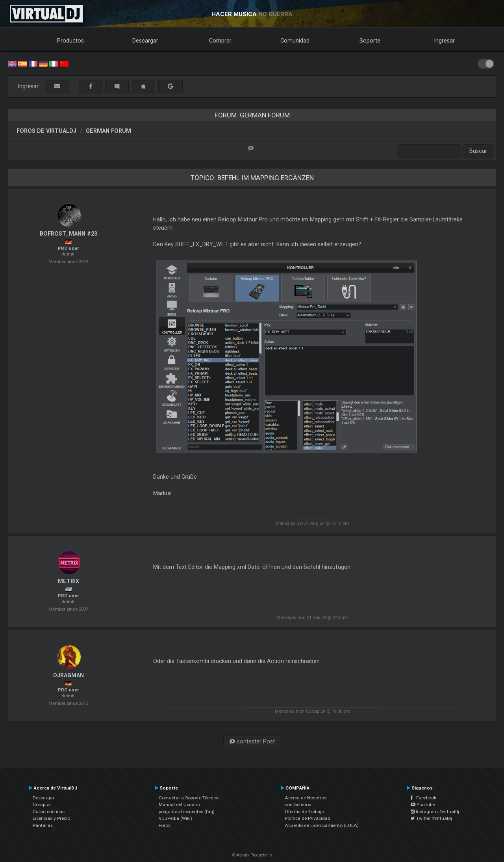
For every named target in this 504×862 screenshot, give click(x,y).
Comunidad (295, 41)
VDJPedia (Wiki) (175, 818)
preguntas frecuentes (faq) (187, 812)
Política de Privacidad (308, 818)
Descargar (145, 41)
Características (49, 812)
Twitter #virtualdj (431, 818)
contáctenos (298, 804)
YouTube (423, 804)
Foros (165, 825)
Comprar (220, 41)
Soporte (370, 41)
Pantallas (43, 825)
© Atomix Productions (252, 855)
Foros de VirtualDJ (46, 131)
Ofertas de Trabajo (304, 812)
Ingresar (445, 41)
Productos (70, 41)
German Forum (108, 131)
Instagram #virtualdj (435, 812)
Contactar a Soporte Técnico (189, 798)
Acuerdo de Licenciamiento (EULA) (322, 825)
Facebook (423, 798)
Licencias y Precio (51, 818)
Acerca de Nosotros (306, 798)
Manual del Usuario (179, 804)
